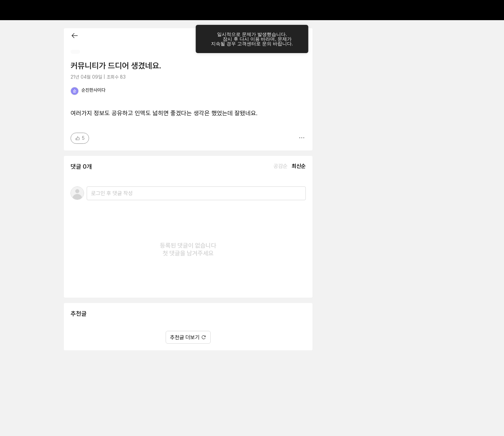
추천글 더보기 (188, 337)
